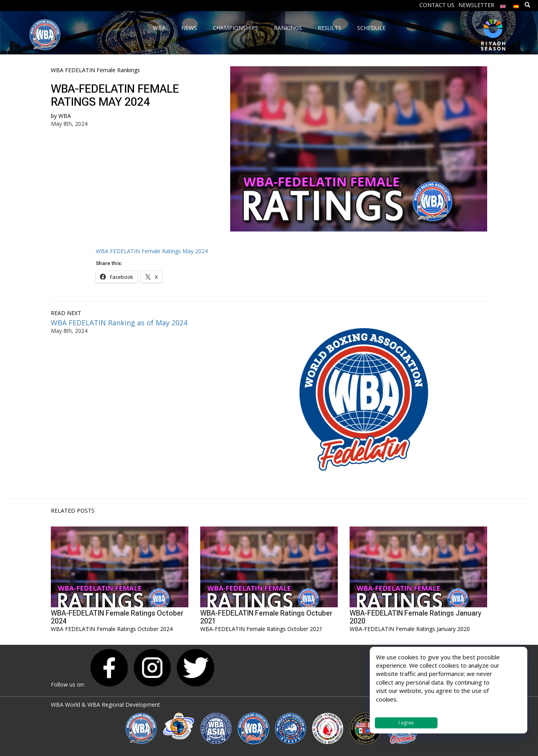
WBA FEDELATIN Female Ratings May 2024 (152, 251)
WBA (65, 116)
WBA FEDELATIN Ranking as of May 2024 (119, 323)
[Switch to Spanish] (516, 5)
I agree (406, 723)
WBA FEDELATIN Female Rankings (95, 70)
